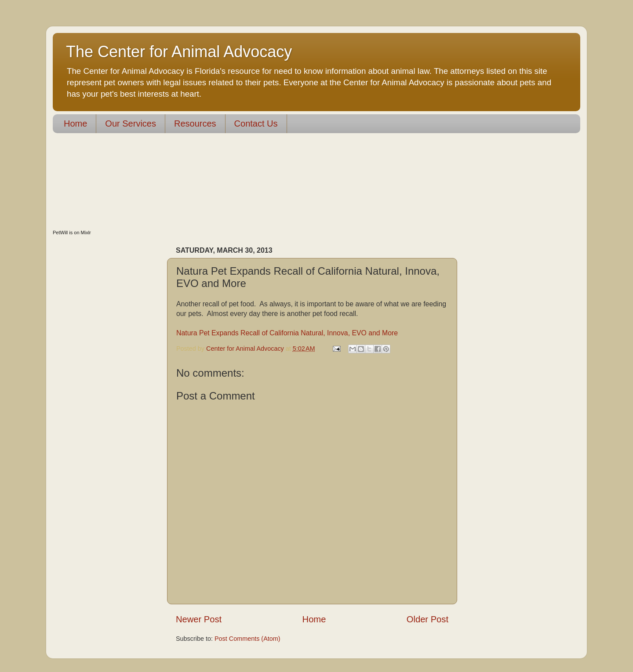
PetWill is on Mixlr (72, 232)
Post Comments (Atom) (247, 639)
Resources (195, 124)
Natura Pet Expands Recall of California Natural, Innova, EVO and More (287, 333)
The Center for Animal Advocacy (179, 52)
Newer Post (199, 619)
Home (75, 124)
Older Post (427, 619)
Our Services (131, 124)
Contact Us (256, 124)
